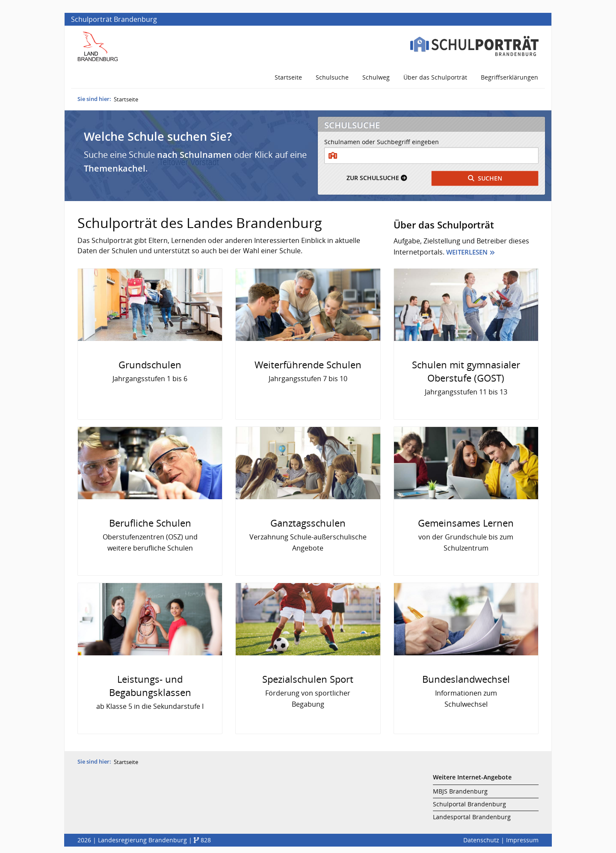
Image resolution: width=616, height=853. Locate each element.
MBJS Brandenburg (460, 791)
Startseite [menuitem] (288, 77)
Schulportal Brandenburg (469, 804)
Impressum (522, 840)
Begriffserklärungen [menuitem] (509, 77)
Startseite (126, 99)
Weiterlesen (467, 252)
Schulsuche (377, 178)
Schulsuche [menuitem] (332, 77)
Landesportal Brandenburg (472, 817)
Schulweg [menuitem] (376, 77)
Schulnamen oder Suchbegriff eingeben (382, 142)
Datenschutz (481, 840)
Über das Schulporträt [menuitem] (435, 77)
